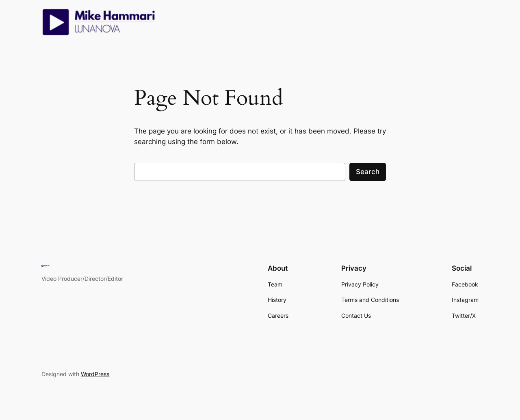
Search (368, 172)
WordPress (95, 374)
